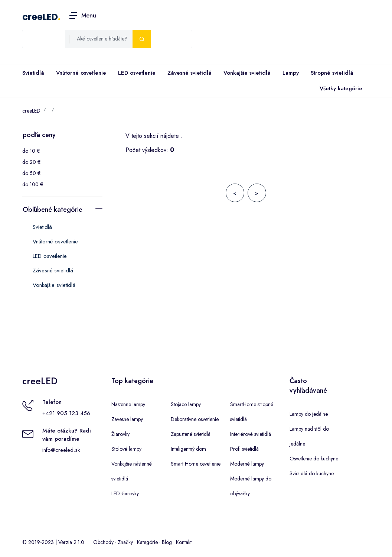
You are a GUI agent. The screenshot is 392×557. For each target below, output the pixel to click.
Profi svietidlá (244, 449)
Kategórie (147, 542)
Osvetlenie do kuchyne (314, 459)
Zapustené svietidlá (191, 434)
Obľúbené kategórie (53, 210)
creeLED (40, 17)
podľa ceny (39, 135)
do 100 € (33, 184)
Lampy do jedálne (309, 414)
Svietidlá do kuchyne (312, 473)
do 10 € (31, 151)
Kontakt (184, 542)
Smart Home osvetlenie (196, 464)
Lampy (291, 73)
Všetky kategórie (339, 89)
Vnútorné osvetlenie (81, 73)
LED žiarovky (125, 493)
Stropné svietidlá (332, 73)
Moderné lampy (247, 464)
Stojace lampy (186, 404)
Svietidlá (33, 73)
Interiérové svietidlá (251, 434)
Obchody (103, 542)
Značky (125, 542)
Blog (167, 542)
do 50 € (31, 173)
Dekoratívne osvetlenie (195, 419)
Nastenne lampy (128, 404)
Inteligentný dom (188, 449)
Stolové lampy (126, 449)
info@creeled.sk (61, 450)
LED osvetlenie (137, 73)
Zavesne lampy (127, 419)
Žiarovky (120, 434)
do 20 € (31, 162)
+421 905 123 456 (66, 413)
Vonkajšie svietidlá (247, 73)
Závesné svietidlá (190, 73)
